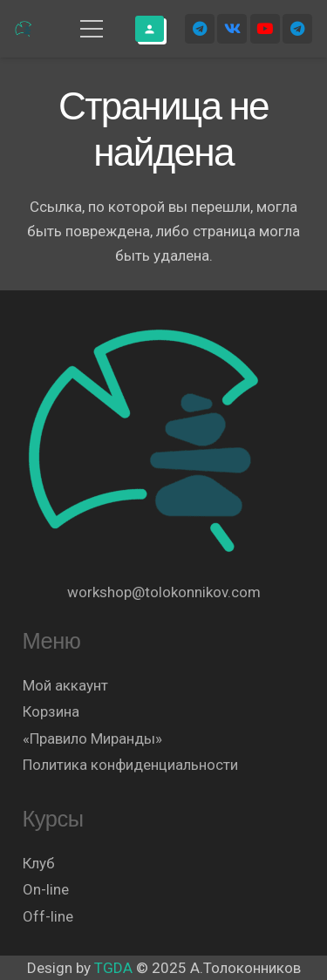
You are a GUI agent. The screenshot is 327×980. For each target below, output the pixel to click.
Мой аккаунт (65, 685)
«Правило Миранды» (92, 738)
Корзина (51, 711)
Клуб (39, 863)
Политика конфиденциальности (130, 765)
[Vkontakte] (232, 29)
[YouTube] (265, 29)
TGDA (113, 968)
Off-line (48, 916)
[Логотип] (24, 29)
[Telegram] (200, 29)
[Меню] (91, 29)
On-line (46, 889)
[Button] (150, 29)
